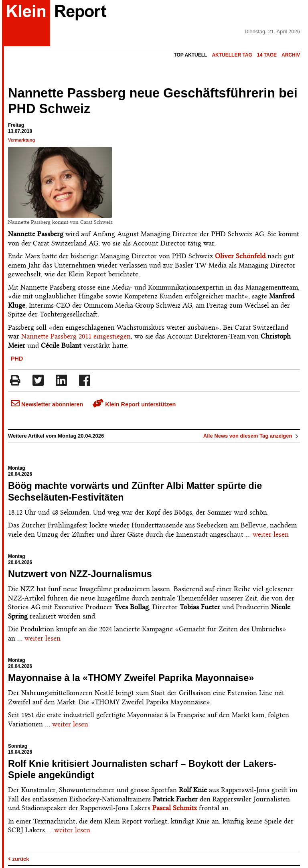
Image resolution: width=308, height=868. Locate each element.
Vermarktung (21, 140)
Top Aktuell (190, 55)
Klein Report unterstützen (134, 404)
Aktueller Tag (232, 55)
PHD (17, 359)
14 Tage (267, 55)
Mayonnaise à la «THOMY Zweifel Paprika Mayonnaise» (131, 678)
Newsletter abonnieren (47, 404)
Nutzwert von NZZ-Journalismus (80, 574)
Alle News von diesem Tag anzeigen (252, 436)
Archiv (291, 55)
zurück (19, 859)
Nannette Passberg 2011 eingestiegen (75, 336)
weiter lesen (271, 534)
